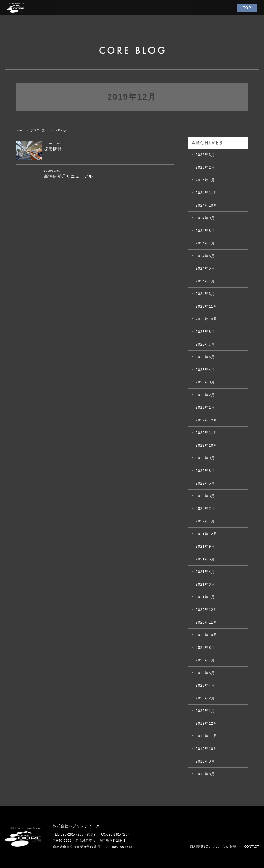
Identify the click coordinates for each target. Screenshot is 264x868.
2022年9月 (205, 458)
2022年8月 (205, 471)
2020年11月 (206, 622)
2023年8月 (205, 332)
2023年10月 (206, 319)
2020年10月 (206, 635)
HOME (20, 130)
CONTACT (251, 847)
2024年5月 (205, 268)
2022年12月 (206, 420)
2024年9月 (205, 218)
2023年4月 (205, 370)
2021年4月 (205, 572)
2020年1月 (205, 711)
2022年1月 (205, 521)
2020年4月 (205, 685)
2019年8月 (205, 774)
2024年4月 (205, 281)
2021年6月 (205, 559)
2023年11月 (206, 306)
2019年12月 (206, 723)
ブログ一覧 (38, 130)
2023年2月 (205, 395)
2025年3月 (205, 155)
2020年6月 (205, 673)
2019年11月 (206, 736)
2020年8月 (205, 648)
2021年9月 (205, 546)
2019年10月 (206, 749)
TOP (247, 8)
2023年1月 (205, 407)
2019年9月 (205, 761)
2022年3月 (205, 496)
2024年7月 (205, 243)
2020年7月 (205, 660)
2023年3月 (205, 382)
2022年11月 (206, 433)
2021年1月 (205, 597)
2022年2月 (205, 509)
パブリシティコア (16, 8)
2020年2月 (205, 698)
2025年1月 (205, 180)
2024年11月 (206, 193)
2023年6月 (205, 357)
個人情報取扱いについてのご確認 (213, 847)
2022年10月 (206, 445)
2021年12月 (206, 534)
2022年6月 (205, 483)
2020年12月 (206, 610)
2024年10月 (206, 205)
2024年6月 (205, 256)
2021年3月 (205, 584)
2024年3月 (205, 294)
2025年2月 (205, 167)
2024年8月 (205, 231)
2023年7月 (205, 344)
